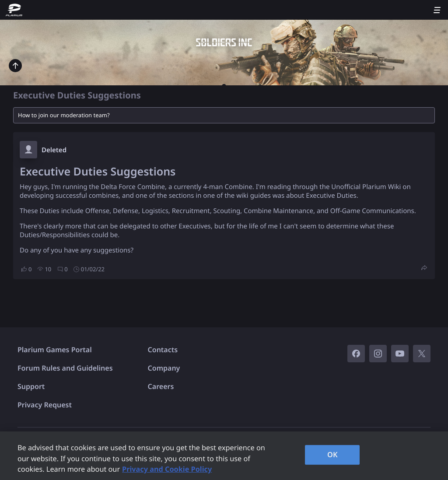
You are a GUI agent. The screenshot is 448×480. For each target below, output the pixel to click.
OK (332, 455)
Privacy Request (45, 405)
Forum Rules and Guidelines (65, 368)
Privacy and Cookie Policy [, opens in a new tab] (167, 469)
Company (164, 368)
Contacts (163, 350)
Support (31, 386)
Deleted (54, 150)
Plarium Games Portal (55, 350)
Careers (161, 386)
